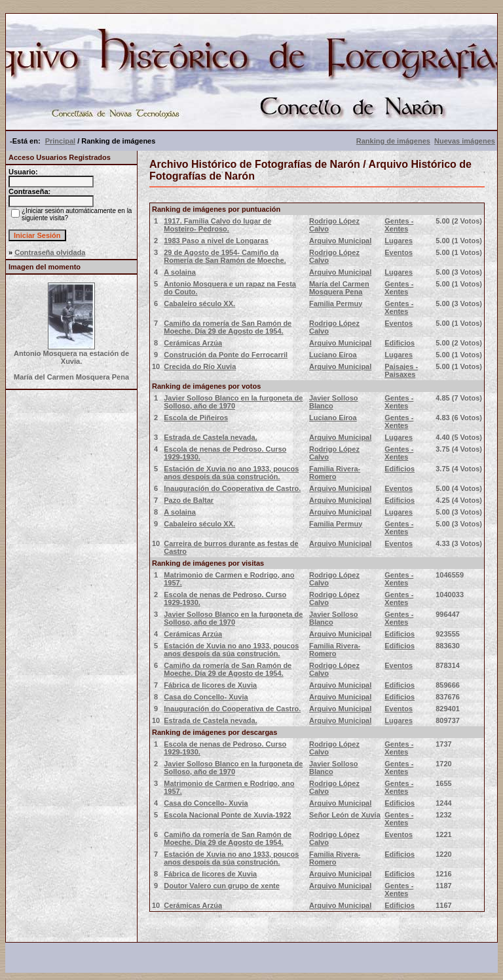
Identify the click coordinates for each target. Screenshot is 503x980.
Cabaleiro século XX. (199, 304)
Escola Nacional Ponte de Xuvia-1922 (227, 815)
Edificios (400, 343)
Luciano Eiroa (333, 355)
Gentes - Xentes (399, 225)
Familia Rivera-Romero (335, 473)
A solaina (180, 272)
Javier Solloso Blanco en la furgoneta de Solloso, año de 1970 (233, 402)
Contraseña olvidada (50, 252)
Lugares (399, 241)
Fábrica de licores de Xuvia (210, 685)
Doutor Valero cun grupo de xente (222, 886)
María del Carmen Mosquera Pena (339, 288)
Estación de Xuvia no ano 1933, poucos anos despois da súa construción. (231, 473)
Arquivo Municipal (340, 241)
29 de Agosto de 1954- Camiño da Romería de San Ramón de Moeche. (225, 256)
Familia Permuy (336, 304)
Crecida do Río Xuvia (200, 366)
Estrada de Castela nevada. (210, 437)
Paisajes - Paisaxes (401, 370)
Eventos (399, 252)
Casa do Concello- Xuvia (206, 697)
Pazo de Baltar (189, 500)
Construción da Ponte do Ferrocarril (226, 355)
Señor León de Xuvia (345, 815)
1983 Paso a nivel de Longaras (216, 241)
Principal (60, 141)
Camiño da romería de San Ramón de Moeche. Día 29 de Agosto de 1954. (228, 327)
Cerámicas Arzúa (193, 343)
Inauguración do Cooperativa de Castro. (232, 488)
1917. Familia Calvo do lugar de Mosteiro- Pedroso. (217, 225)
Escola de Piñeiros (196, 418)
